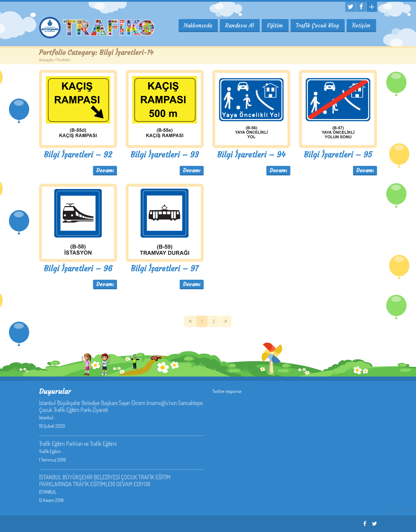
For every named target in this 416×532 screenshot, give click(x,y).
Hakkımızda (197, 25)
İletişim (361, 25)
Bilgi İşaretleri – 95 (338, 155)
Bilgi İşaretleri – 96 (78, 269)
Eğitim (274, 25)
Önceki (190, 321)
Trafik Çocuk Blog (317, 25)
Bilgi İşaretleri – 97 (165, 269)
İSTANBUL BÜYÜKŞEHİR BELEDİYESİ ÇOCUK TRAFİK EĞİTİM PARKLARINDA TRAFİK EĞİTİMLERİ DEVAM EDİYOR (105, 481)
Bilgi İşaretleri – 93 (165, 155)
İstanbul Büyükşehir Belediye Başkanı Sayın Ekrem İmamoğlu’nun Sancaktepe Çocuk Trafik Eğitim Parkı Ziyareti (121, 406)
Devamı (105, 170)
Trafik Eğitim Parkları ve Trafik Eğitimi (78, 444)
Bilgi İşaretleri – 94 (251, 155)
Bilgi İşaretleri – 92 (78, 155)
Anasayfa (46, 60)
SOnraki (226, 321)
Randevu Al (239, 25)
